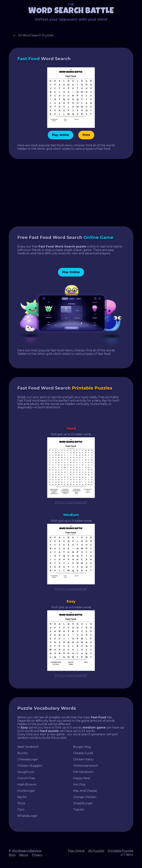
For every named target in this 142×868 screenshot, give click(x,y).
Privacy (37, 855)
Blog (12, 855)
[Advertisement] (71, 193)
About (24, 855)
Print (86, 135)
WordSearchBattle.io (27, 851)
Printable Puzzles (120, 851)
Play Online (71, 272)
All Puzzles (96, 851)
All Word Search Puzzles (33, 35)
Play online (61, 135)
